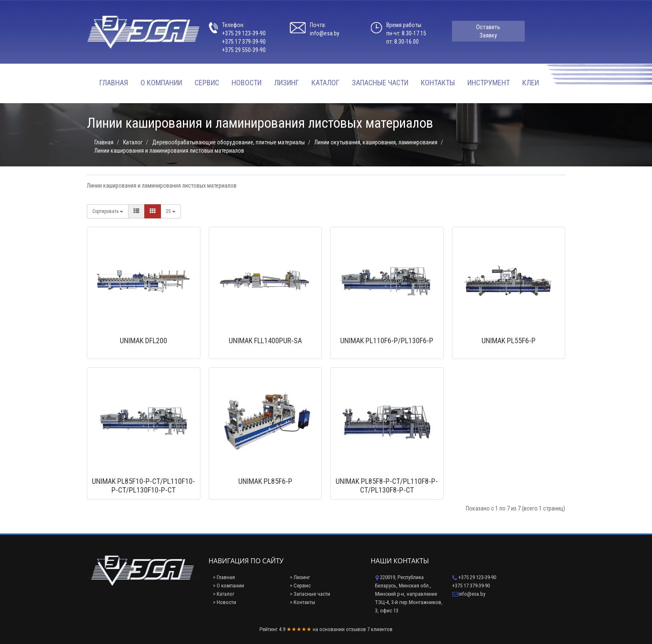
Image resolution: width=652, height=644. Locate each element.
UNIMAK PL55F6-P (509, 341)
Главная (114, 83)
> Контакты (303, 602)
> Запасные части (310, 594)
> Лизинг (300, 577)
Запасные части (380, 83)
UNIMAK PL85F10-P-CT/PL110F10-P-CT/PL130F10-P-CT (143, 485)
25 (171, 211)
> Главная (224, 577)
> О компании (228, 586)
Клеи (531, 83)
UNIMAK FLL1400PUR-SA (265, 341)
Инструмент (489, 83)
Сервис (207, 83)
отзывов (356, 629)
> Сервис (300, 586)
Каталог (325, 83)
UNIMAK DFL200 (143, 341)
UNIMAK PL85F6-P (265, 481)
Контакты (438, 83)
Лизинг (286, 83)
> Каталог (224, 594)
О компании (161, 83)
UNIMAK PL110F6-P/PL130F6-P (387, 341)
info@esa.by (325, 33)
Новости (247, 83)
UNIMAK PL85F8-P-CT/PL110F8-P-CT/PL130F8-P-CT (387, 485)
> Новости (225, 602)
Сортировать (108, 211)
